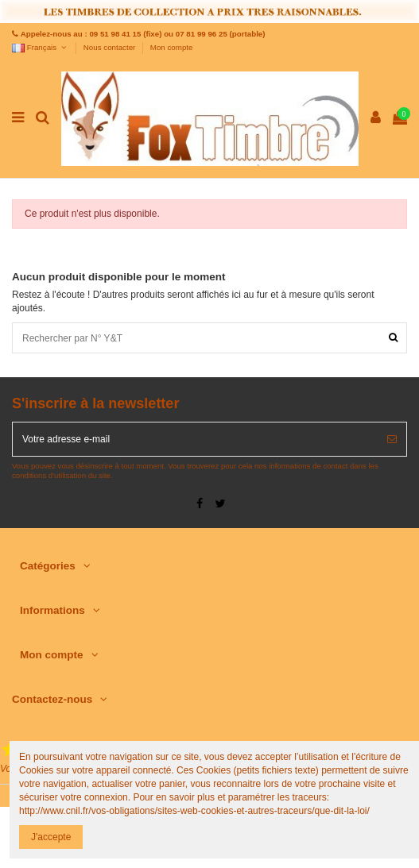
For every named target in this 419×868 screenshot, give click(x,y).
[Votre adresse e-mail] (195, 439)
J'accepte (51, 837)
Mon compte (172, 47)
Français (40, 47)
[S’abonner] (392, 439)
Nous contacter (111, 47)
